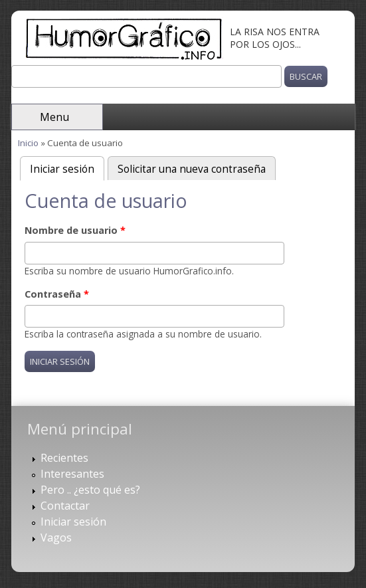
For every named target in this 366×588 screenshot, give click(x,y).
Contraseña (57, 294)
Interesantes (72, 474)
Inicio (28, 143)
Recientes (64, 458)
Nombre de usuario (75, 230)
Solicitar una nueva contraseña (192, 169)
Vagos (56, 538)
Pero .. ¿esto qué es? (90, 490)
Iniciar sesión (67, 168)
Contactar (65, 506)
